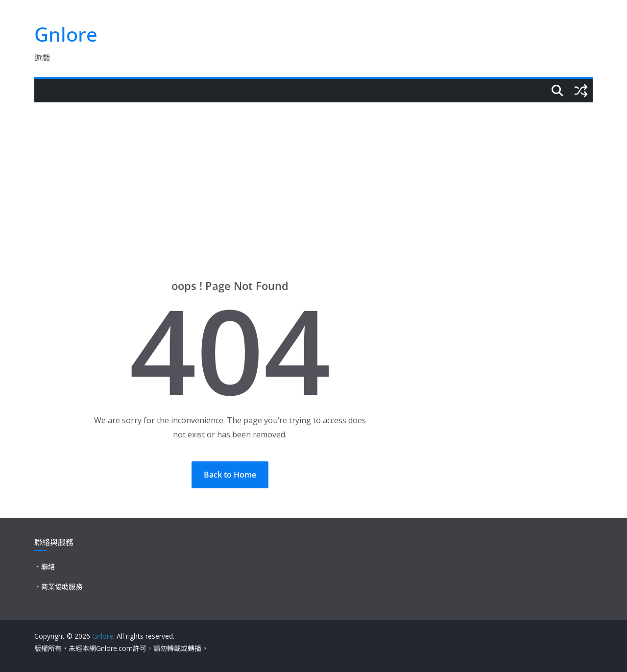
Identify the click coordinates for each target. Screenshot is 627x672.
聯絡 (48, 566)
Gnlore (66, 34)
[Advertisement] (313, 176)
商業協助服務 (62, 587)
